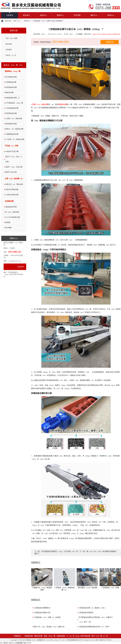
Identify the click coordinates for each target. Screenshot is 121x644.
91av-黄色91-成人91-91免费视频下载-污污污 (16, 643)
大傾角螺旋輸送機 (12, 108)
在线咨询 (110, 42)
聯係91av (111, 15)
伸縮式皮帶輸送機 (12, 189)
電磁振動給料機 (11, 207)
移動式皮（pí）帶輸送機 (14, 184)
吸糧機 (8, 222)
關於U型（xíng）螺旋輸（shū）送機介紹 (49, 627)
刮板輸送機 (61, 636)
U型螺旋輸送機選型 (86, 613)
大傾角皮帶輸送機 (12, 195)
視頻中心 (43, 15)
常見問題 (77, 15)
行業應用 (9, 50)
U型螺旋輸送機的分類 (42, 613)
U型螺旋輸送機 (11, 82)
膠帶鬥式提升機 (11, 172)
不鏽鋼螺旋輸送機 (12, 134)
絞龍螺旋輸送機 (11, 87)
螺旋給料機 (9, 93)
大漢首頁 (10, 15)
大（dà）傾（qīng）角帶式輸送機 (78, 636)
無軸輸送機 (29, 636)
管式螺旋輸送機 (11, 77)
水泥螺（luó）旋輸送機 (14, 119)
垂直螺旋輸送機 (11, 113)
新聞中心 (60, 15)
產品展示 (26, 15)
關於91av (94, 15)
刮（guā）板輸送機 (12, 212)
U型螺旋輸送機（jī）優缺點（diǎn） (92, 608)
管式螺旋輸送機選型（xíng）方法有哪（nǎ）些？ (60, 551)
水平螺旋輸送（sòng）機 (14, 103)
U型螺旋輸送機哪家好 (42, 608)
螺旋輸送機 (63, 104)
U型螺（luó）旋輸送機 (40, 104)
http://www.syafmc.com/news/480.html (106, 34)
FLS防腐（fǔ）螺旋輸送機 (15, 139)
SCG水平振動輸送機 (13, 217)
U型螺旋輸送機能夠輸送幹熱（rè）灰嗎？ (94, 627)
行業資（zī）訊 (11, 55)
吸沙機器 (9, 228)
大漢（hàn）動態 (11, 38)
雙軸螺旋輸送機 (11, 124)
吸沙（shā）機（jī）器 (100, 636)
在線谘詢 (21, 267)
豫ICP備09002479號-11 (104, 640)
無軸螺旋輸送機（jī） (13, 98)
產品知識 (9, 44)
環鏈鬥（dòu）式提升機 (14, 167)
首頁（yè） (17, 21)
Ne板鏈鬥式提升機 (12, 151)
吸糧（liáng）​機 (50, 636)
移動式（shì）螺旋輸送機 (14, 129)
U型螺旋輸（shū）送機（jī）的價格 (47, 617)
